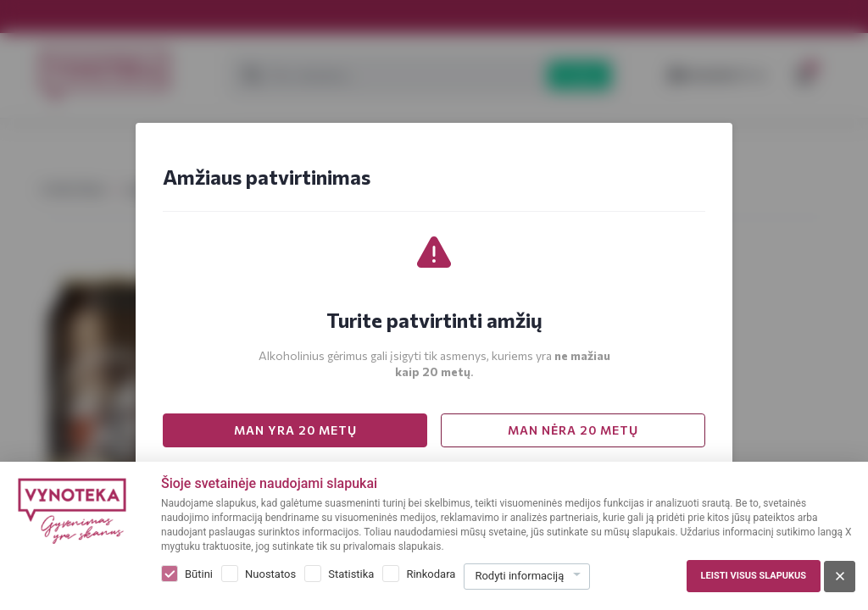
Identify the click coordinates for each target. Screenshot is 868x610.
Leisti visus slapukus (754, 576)
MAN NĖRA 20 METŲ (573, 430)
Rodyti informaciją (519, 576)
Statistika (351, 574)
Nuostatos (270, 574)
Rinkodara (431, 574)
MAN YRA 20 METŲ (295, 430)
